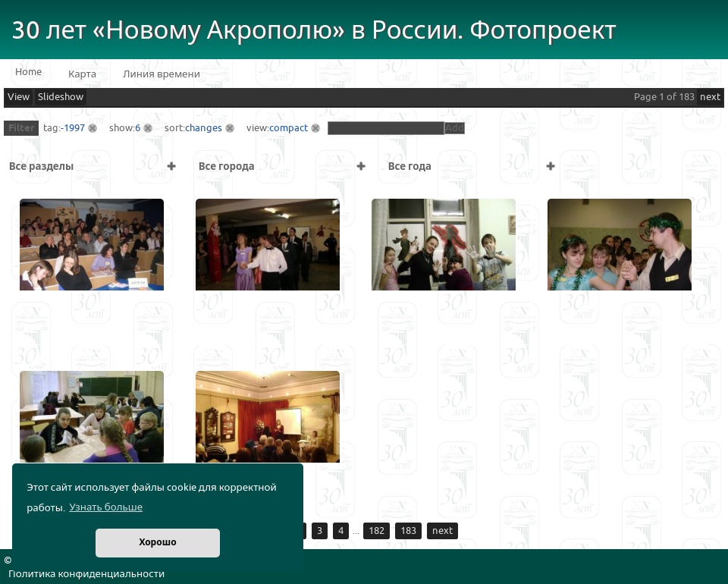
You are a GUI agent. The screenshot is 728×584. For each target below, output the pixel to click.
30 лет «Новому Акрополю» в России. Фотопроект (314, 31)
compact (289, 128)
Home (28, 72)
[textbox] (386, 128)
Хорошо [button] (157, 543)
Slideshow (61, 97)
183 (408, 531)
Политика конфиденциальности (86, 574)
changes (204, 128)
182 (377, 531)
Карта (82, 74)
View (19, 97)
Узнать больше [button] (106, 507)
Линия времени (162, 74)
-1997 (73, 128)
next (710, 97)
